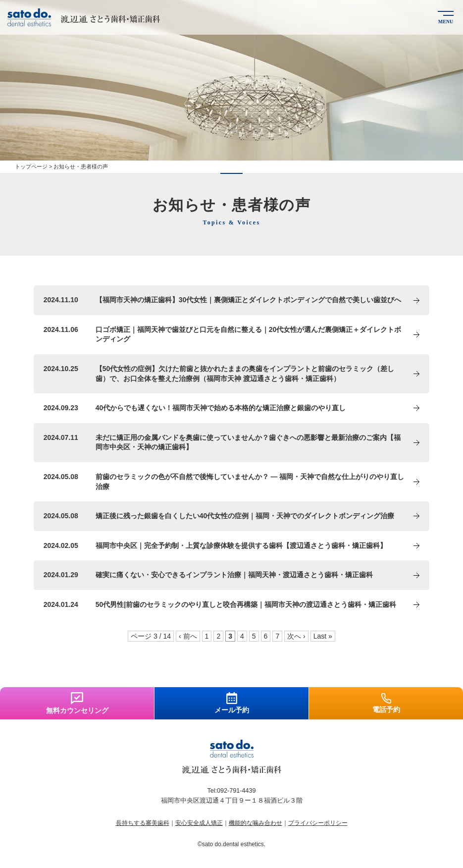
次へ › (296, 636)
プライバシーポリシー (318, 823)
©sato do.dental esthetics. (231, 844)
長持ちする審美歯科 (143, 823)
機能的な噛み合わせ (256, 823)
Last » (323, 636)
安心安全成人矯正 (199, 823)
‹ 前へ (188, 636)
